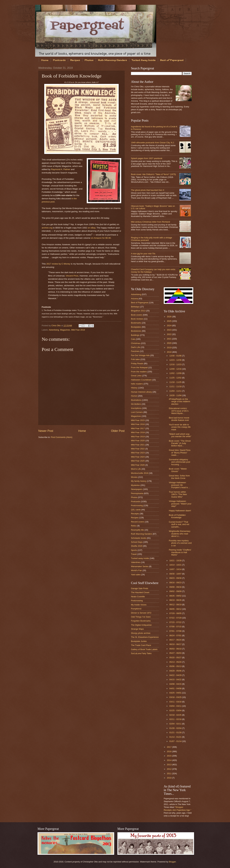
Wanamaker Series (140, 566)
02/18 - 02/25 (176, 715)
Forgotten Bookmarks (141, 621)
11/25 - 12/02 (176, 378)
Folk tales (135, 359)
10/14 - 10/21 (176, 565)
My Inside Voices (139, 605)
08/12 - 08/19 (176, 605)
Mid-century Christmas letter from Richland (150, 222)
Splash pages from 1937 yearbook (147, 158)
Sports (134, 550)
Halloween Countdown (141, 380)
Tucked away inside (140, 558)
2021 (169, 339)
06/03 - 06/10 (176, 649)
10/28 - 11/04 (176, 395)
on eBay (92, 228)
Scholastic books (139, 538)
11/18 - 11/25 (176, 382)
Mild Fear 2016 (138, 424)
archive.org (47, 228)
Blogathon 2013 (138, 311)
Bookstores (136, 331)
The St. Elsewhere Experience (145, 637)
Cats (133, 339)
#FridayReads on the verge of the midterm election (179, 402)
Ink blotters (136, 404)
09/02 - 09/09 (176, 591)
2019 (169, 348)
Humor (134, 396)
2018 (169, 352)
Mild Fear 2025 (138, 461)
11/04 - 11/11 (176, 391)
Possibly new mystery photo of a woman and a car (180, 543)
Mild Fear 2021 (138, 445)
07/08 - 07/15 (176, 627)
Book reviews (137, 319)
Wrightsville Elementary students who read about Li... (180, 534)
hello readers (137, 384)
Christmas (136, 343)
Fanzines (135, 351)
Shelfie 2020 (137, 546)
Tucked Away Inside (144, 60)
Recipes (75, 60)
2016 (169, 751)
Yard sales (136, 575)
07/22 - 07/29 (176, 618)
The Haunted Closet (140, 592)
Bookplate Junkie (139, 641)
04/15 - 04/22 (176, 680)
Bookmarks (136, 323)
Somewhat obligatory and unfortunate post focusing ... (179, 462)
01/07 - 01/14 (176, 741)
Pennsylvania (137, 493)
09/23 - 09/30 (176, 578)
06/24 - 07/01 (176, 635)
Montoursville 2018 (140, 473)
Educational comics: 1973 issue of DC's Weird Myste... (179, 411)
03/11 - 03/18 (176, 702)
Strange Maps (137, 629)
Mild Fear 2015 (138, 420)
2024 (169, 326)
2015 (169, 756)
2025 (169, 321)
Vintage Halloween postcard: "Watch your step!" (180, 504)
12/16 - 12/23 (176, 364)
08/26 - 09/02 (176, 596)
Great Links (136, 376)
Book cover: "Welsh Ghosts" (178, 470)
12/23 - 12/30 (176, 360)
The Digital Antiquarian (141, 625)
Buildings (135, 335)
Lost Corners (137, 412)
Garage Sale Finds (140, 588)
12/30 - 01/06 (176, 356)
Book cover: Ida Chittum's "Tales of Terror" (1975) (153, 174)
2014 (169, 760)
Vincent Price (72, 276)
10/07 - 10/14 (176, 569)
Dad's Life (136, 347)
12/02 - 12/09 (176, 373)
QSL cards (136, 510)
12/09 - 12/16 (176, 369)
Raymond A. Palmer (61, 169)
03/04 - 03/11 (176, 706)
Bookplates (136, 327)
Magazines (65, 330)
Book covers (137, 315)
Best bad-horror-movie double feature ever (179, 419)
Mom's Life (136, 469)
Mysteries (135, 485)
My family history (139, 481)
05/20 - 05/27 (176, 658)
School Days (137, 542)
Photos (89, 60)
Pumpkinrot (136, 609)
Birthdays (135, 307)
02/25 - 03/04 (176, 710)
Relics (134, 526)
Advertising (54, 330)
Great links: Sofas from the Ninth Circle (179, 477)
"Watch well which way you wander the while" (180, 435)
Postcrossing (137, 505)
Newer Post (46, 431)
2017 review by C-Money (58, 264)
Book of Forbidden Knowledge (177, 516)
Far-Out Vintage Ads (140, 355)
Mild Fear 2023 (138, 453)
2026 (169, 317)
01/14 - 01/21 (176, 737)
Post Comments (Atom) (62, 437)
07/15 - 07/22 (176, 622)
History (134, 388)
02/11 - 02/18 (176, 719)
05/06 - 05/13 (176, 666)
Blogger (172, 862)
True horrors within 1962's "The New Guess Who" (178, 494)
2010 (169, 778)
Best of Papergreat (172, 60)
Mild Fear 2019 (138, 437)
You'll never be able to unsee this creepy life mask (180, 427)
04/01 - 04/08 (176, 688)
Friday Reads (137, 363)
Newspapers (137, 489)
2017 (169, 747)
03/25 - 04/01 (176, 693)
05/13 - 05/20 (176, 662)
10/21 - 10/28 (176, 561)
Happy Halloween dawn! (180, 511)
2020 (169, 343)
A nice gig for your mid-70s (143, 254)
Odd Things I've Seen (141, 617)
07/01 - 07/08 (176, 631)
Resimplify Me (137, 530)
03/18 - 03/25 (176, 697)
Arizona (134, 299)
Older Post (118, 431)
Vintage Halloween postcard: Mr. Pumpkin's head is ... (179, 485)
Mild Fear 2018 (78, 330)
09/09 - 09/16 (176, 587)
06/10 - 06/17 (176, 644)
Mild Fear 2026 (138, 465)
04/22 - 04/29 (176, 675)
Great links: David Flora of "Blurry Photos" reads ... (180, 453)
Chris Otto (56, 326)
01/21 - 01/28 (176, 732)
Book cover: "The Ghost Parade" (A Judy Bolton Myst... (180, 443)
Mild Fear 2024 (138, 457)
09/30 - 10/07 (176, 574)
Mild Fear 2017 (138, 428)
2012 (169, 769)
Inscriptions (136, 408)
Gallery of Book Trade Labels (144, 649)
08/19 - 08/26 (176, 600)
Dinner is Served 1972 (141, 613)
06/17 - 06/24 (176, 640)
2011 (169, 773)
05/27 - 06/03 (176, 653)
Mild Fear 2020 (138, 441)
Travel (134, 554)
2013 (169, 765)
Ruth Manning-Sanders (113, 60)
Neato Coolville (138, 597)
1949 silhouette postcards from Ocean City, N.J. (153, 143)
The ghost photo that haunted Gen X (148, 190)
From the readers (139, 372)
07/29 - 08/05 (176, 613)
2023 (169, 330)
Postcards (59, 60)
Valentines (136, 562)
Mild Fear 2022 (138, 449)
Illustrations (136, 400)
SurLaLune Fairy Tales (141, 653)
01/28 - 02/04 (176, 728)
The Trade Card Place (141, 645)
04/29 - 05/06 (176, 671)
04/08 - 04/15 (176, 684)
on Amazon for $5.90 (101, 238)
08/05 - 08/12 (176, 609)
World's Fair (136, 570)
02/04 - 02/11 (176, 724)
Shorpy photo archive (141, 633)
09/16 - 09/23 (176, 583)
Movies (134, 477)
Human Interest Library (141, 392)
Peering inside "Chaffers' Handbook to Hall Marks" (180, 552)
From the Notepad (139, 367)
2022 (169, 334)
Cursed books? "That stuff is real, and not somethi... (179, 524)
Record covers (138, 522)
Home (45, 60)
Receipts (135, 514)
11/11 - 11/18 (176, 386)
